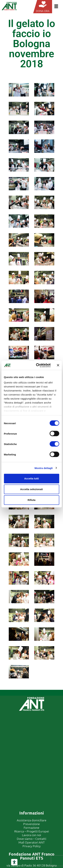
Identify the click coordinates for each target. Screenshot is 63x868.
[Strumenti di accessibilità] (14, 862)
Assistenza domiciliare (32, 820)
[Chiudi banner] (58, 365)
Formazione (32, 827)
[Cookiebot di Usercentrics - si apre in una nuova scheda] (38, 365)
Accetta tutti (32, 478)
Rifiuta (32, 500)
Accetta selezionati (32, 489)
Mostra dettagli (44, 468)
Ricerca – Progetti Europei (32, 831)
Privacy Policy (32, 846)
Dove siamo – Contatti (32, 839)
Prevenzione (32, 824)
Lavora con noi (32, 835)
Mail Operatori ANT (32, 842)
